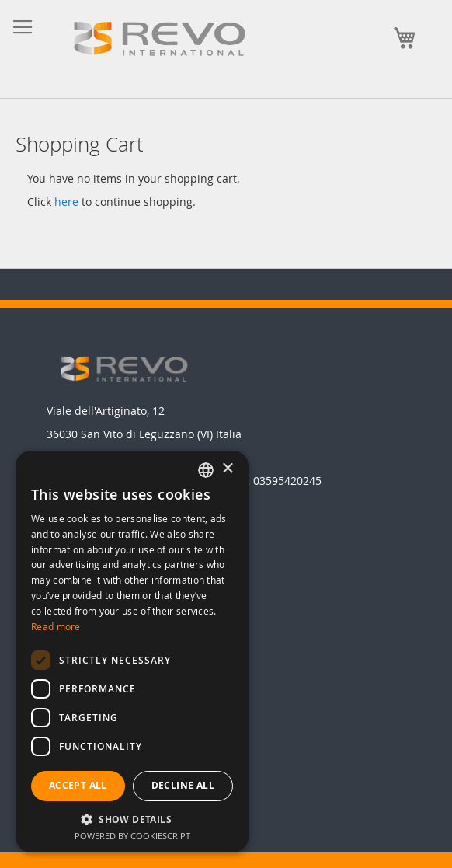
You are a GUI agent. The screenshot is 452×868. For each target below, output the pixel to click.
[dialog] (132, 652)
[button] (132, 819)
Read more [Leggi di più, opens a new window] (56, 626)
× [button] (227, 469)
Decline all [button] (183, 785)
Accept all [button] (78, 785)
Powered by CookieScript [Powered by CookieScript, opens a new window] (132, 836)
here (66, 202)
